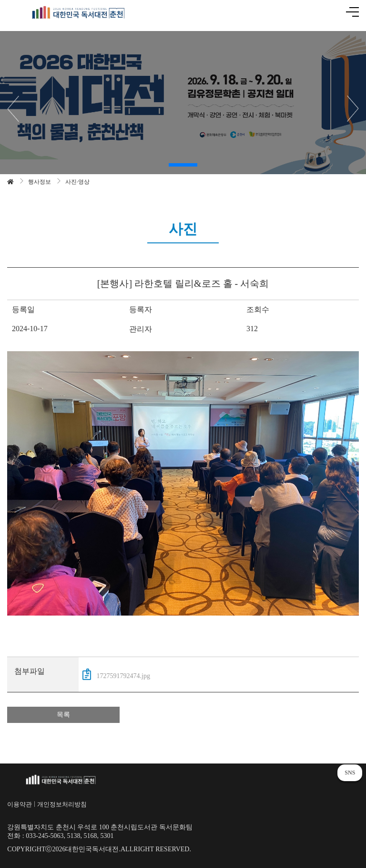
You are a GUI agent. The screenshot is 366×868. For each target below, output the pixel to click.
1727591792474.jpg (116, 674)
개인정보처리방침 (62, 804)
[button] (183, 165)
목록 (63, 715)
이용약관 (20, 804)
